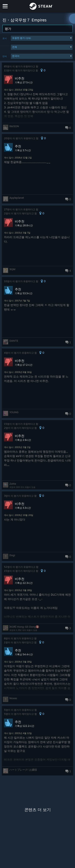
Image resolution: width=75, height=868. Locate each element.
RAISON (14, 126)
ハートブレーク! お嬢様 (23, 770)
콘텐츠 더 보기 (38, 810)
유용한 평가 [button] (22, 38)
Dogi (12, 555)
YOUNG (14, 412)
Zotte (13, 484)
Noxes (13, 698)
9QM (12, 269)
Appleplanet (17, 198)
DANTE (14, 341)
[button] (42, 38)
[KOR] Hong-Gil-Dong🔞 (24, 627)
